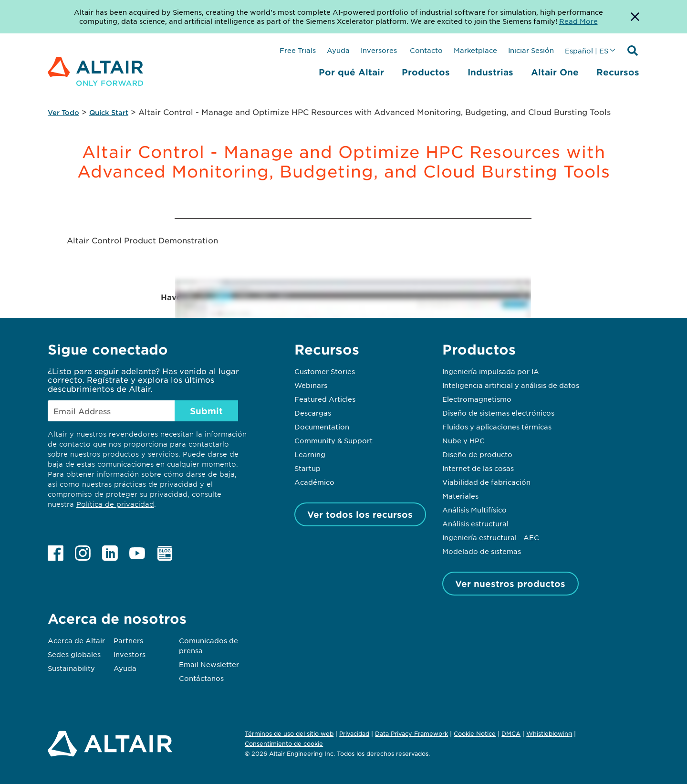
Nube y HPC (463, 440)
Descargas (313, 413)
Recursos (618, 72)
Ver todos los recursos (360, 514)
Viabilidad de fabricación (486, 482)
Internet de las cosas (478, 468)
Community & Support (333, 440)
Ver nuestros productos (510, 584)
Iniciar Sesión (531, 50)
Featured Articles (325, 399)
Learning (310, 454)
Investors (130, 654)
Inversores (379, 50)
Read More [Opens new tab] (578, 21)
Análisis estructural (475, 523)
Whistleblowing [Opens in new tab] (549, 733)
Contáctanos (201, 678)
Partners (128, 640)
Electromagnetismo (477, 399)
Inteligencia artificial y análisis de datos (511, 385)
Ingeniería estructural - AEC (491, 537)
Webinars (311, 385)
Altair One (555, 72)
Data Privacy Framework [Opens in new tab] (411, 733)
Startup (307, 468)
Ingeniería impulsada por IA (491, 371)
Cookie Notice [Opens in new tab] (475, 733)
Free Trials (298, 50)
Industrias (490, 72)
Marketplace (475, 50)
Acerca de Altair (76, 640)
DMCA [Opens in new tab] (511, 733)
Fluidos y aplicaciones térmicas (497, 427)
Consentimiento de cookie (284, 744)
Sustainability (71, 668)
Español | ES (587, 51)
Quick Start (109, 112)
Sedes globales (74, 654)
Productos (426, 72)
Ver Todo (63, 112)
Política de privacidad (115, 504)
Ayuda (338, 50)
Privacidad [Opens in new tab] (354, 733)
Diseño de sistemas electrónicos (498, 413)
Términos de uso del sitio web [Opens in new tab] (289, 733)
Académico (314, 482)
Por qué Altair (351, 72)
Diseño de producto (477, 454)
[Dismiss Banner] (635, 17)
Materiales (460, 496)
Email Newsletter (209, 664)
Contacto (425, 50)
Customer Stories (325, 371)
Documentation (322, 427)
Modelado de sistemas (482, 551)
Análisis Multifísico (474, 510)
